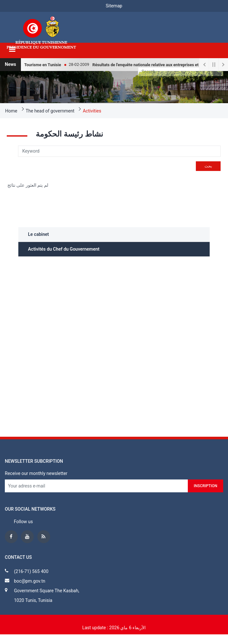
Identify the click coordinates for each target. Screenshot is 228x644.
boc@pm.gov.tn (29, 581)
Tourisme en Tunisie (46, 65)
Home (11, 111)
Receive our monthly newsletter (36, 473)
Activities (92, 111)
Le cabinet (38, 234)
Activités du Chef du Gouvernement (64, 249)
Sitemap (114, 6)
